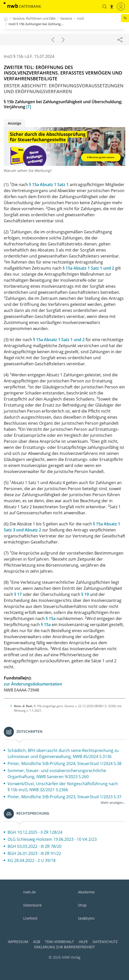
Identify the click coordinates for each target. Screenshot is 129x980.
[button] (105, 7)
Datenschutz (105, 942)
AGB (37, 942)
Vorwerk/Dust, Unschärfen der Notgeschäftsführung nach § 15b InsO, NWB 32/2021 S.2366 (63, 787)
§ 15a (51, 619)
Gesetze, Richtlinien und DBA (34, 18)
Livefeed (30, 918)
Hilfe (83, 942)
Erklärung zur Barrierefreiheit (65, 947)
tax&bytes (86, 918)
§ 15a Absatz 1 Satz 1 (49, 185)
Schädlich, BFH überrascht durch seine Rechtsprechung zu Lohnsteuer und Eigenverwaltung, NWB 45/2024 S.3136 (63, 753)
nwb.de (30, 892)
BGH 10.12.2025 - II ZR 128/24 (35, 832)
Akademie (86, 892)
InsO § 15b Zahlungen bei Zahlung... (36, 24)
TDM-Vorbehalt (59, 942)
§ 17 (18, 594)
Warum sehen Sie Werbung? (28, 171)
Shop (82, 905)
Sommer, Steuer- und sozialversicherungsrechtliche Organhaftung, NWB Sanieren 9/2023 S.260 (57, 774)
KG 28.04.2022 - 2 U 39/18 (32, 860)
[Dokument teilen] (120, 40)
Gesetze (66, 18)
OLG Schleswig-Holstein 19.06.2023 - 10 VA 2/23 (52, 839)
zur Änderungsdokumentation (33, 684)
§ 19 (85, 594)
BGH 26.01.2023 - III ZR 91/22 (34, 853)
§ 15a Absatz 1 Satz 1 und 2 (88, 268)
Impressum (18, 942)
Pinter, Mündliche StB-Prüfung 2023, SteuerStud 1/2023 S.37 (64, 797)
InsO (81, 18)
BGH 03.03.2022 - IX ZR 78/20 (34, 846)
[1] (29, 107)
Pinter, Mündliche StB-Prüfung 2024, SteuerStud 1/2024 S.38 (64, 764)
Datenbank (32, 905)
